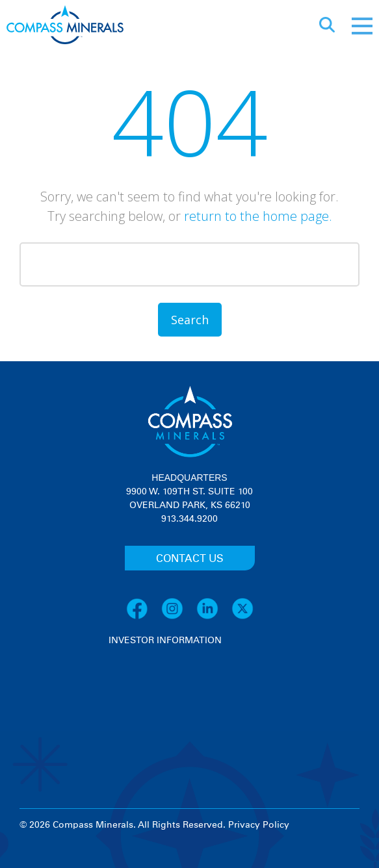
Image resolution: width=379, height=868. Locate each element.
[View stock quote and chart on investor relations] (169, 696)
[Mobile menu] (362, 26)
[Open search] (327, 26)
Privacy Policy (259, 825)
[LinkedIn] (214, 617)
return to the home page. (258, 216)
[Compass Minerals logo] (65, 26)
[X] (242, 617)
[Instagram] (179, 617)
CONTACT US (190, 559)
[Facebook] (144, 617)
